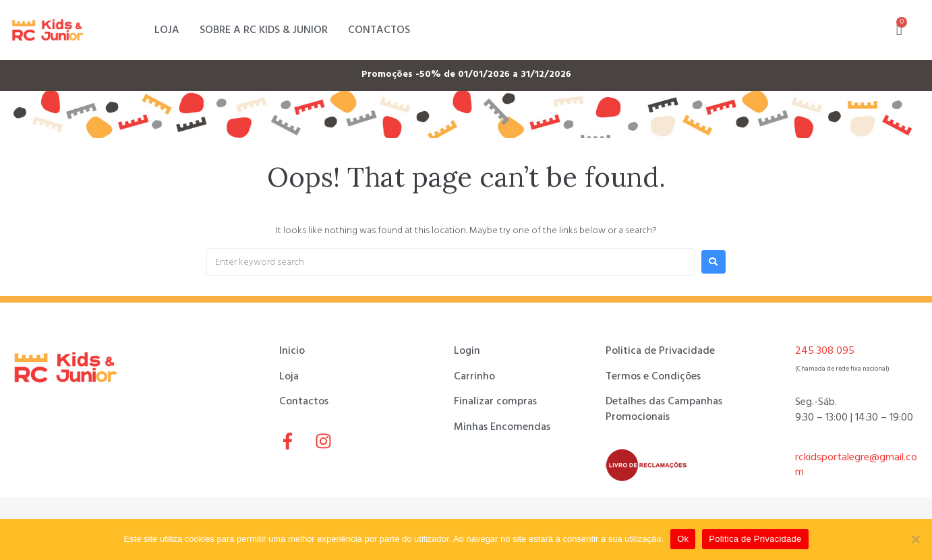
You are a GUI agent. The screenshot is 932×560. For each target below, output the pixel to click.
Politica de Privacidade (755, 539)
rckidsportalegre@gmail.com (856, 465)
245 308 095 (825, 350)
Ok (683, 539)
